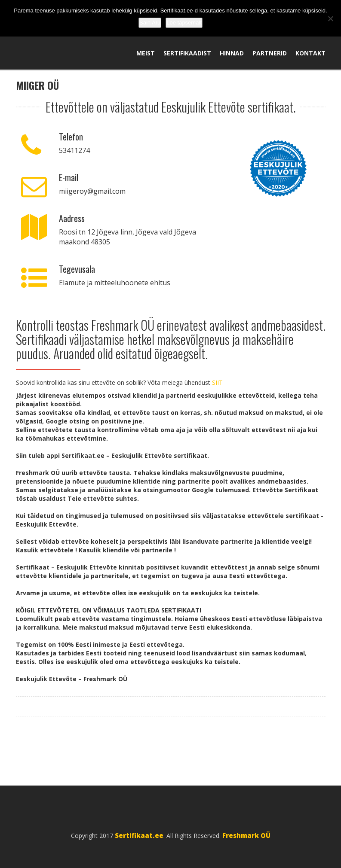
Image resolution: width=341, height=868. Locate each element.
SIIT (217, 382)
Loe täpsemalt (184, 23)
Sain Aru (150, 23)
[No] (330, 18)
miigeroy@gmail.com (92, 191)
